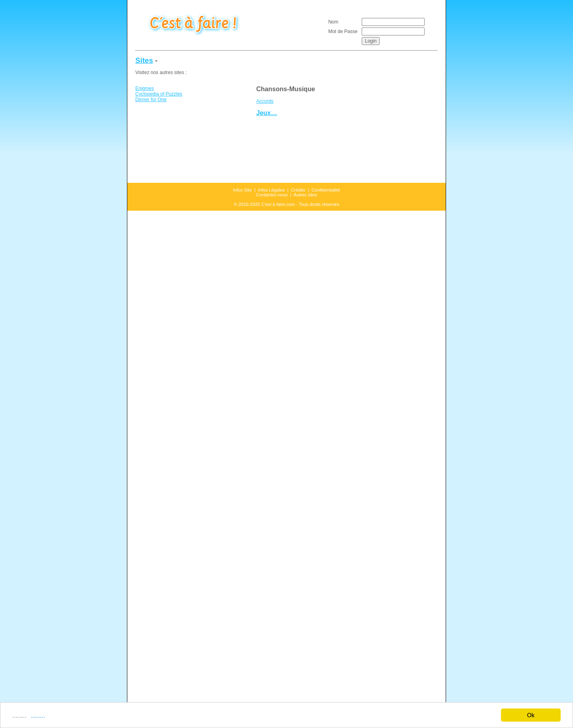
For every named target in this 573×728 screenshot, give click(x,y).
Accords (265, 101)
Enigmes (145, 88)
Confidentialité (326, 190)
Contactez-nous (272, 195)
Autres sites (305, 195)
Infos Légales (271, 190)
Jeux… (267, 113)
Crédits (298, 190)
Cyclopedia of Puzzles (159, 94)
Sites (144, 60)
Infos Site (243, 190)
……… (36, 716)
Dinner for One (151, 100)
